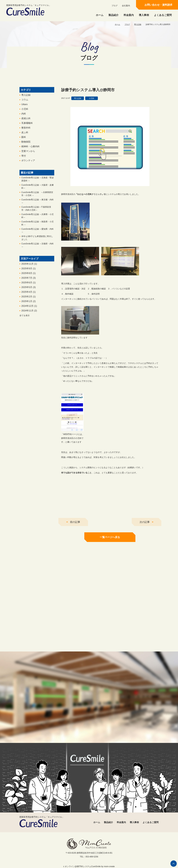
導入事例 (144, 15)
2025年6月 (29, 284)
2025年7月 (29, 279)
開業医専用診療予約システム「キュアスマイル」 (29, 10)
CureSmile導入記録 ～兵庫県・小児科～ (37, 217)
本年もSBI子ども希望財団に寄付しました (37, 239)
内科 (24, 115)
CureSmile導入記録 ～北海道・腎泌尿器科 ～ (37, 181)
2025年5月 (29, 289)
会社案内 (126, 6)
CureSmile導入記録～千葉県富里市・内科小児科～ (36, 210)
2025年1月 (29, 303)
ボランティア (28, 162)
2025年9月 (29, 270)
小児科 (25, 111)
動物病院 (26, 143)
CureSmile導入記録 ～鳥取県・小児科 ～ (37, 225)
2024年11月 (29, 312)
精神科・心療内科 (30, 148)
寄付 (24, 157)
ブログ (115, 6)
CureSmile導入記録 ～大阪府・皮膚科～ (37, 188)
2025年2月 (29, 298)
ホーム (100, 15)
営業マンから (28, 153)
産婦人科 (26, 120)
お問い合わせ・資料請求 (158, 5)
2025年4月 (29, 293)
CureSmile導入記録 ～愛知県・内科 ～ (37, 232)
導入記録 (138, 24)
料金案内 (129, 15)
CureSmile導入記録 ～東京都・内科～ (37, 203)
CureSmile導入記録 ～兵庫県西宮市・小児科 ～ (37, 195)
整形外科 (26, 129)
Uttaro (24, 106)
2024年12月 (29, 307)
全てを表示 (25, 317)
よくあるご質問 (163, 15)
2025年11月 (29, 265)
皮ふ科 (25, 134)
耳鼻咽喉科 (27, 125)
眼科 (24, 139)
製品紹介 (114, 15)
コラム (25, 101)
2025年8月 (29, 275)
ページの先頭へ (174, 864)
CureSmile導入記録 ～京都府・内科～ (37, 247)
